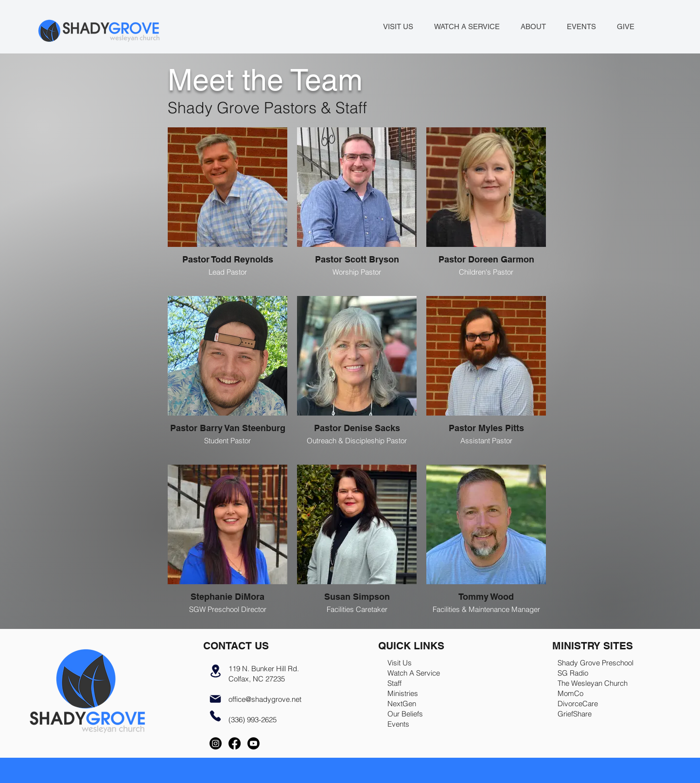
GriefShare (575, 714)
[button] (533, 26)
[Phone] (216, 716)
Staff (394, 683)
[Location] (216, 671)
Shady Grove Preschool (595, 663)
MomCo (570, 693)
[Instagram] (216, 743)
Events (398, 724)
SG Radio (573, 673)
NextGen (402, 704)
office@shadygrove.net (265, 699)
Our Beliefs (405, 714)
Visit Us (400, 663)
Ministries (403, 693)
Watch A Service (414, 673)
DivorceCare (578, 704)
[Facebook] (235, 743)
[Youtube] (254, 743)
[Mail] (216, 699)
